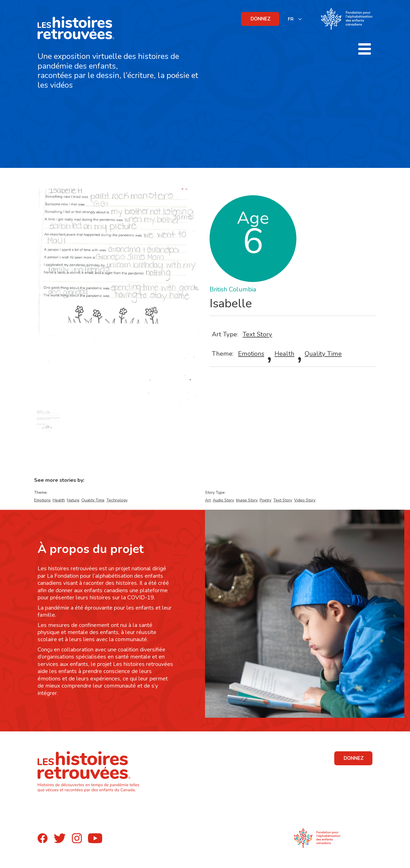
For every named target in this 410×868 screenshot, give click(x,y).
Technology (117, 500)
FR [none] (291, 19)
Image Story (247, 500)
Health (284, 354)
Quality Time (323, 354)
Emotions (251, 354)
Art (208, 500)
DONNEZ (261, 19)
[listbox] (295, 19)
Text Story (257, 334)
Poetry (266, 500)
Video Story (305, 500)
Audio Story (223, 500)
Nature (73, 500)
